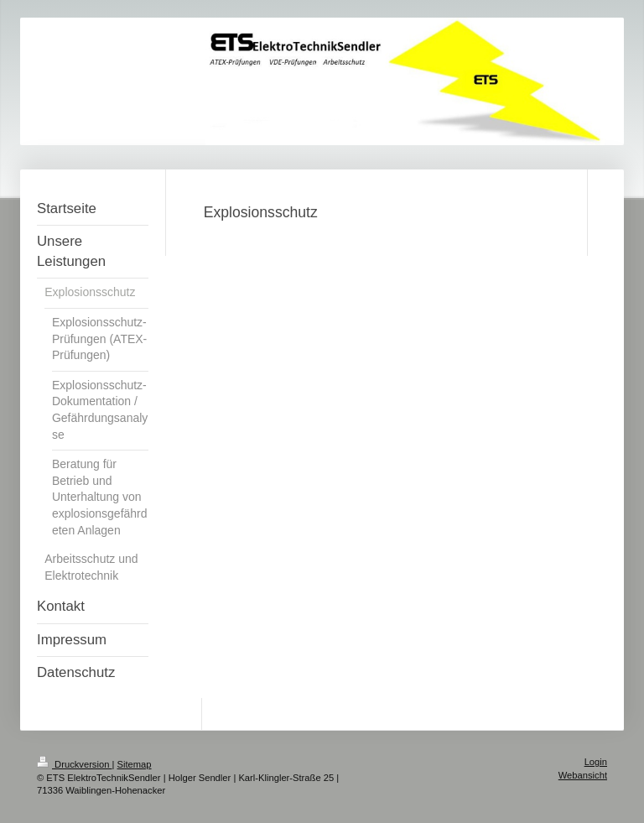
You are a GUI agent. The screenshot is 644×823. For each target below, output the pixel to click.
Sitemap (135, 764)
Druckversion (75, 764)
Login (596, 762)
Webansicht (583, 775)
